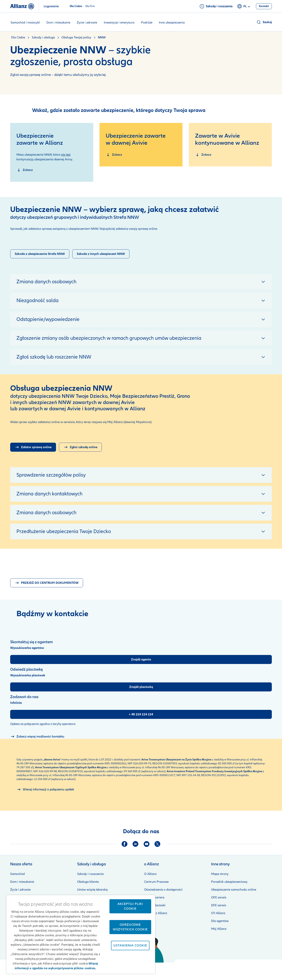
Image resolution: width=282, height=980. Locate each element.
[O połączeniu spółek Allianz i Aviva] (45, 789)
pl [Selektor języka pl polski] (244, 6)
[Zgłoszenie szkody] (101, 254)
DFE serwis (219, 905)
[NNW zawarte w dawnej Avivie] (114, 155)
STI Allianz (218, 913)
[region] (81, 934)
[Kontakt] (264, 6)
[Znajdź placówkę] (141, 687)
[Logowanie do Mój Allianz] (33, 447)
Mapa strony (220, 874)
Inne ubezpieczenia (172, 23)
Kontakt (266, 968)
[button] (264, 22)
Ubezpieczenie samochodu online (234, 890)
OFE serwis (219, 897)
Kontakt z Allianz (156, 913)
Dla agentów (220, 921)
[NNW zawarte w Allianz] (25, 170)
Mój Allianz (219, 929)
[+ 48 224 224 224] (141, 714)
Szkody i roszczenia (90, 874)
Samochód (17, 874)
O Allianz (150, 874)
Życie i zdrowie (87, 23)
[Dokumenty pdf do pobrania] (47, 583)
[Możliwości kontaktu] (37, 737)
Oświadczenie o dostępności (163, 890)
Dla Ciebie (76, 6)
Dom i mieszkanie (58, 23)
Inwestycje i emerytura (119, 23)
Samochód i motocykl (25, 23)
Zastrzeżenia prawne (157, 968)
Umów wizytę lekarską (92, 890)
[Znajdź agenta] (141, 659)
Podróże (147, 23)
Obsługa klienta (88, 882)
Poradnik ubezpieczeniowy (229, 882)
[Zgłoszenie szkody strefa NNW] (40, 254)
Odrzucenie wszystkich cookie (130, 927)
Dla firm (90, 6)
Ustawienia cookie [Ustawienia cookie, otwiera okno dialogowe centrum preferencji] (130, 945)
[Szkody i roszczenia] (216, 6)
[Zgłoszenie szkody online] (80, 447)
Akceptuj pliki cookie (130, 906)
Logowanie (51, 6)
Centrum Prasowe (156, 882)
